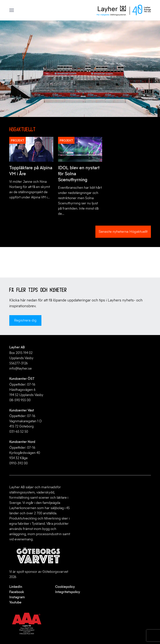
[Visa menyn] (12, 10)
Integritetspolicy (68, 592)
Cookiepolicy (65, 587)
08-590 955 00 (20, 400)
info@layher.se (21, 368)
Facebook (17, 592)
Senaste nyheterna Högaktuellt (123, 231)
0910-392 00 (18, 463)
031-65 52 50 (19, 432)
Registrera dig (25, 320)
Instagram (17, 597)
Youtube (15, 602)
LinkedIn (16, 587)
